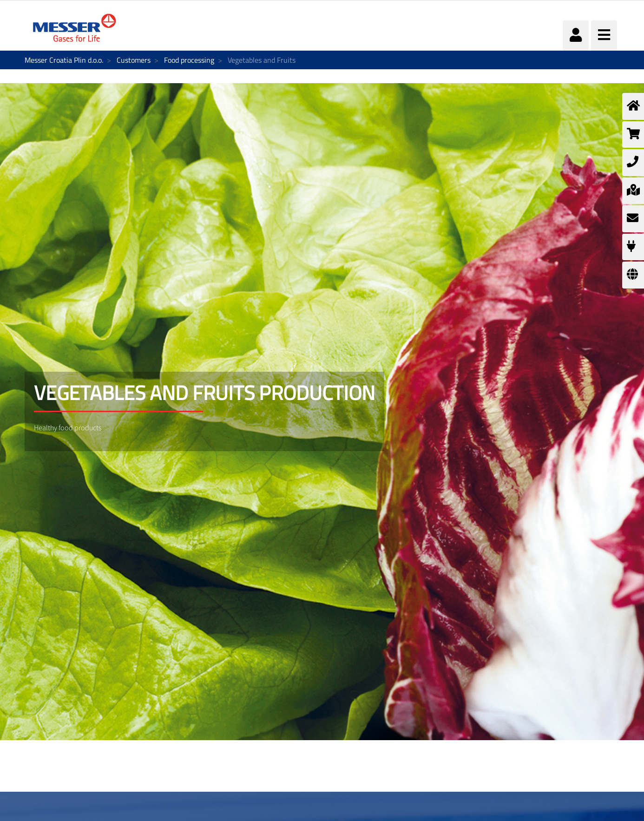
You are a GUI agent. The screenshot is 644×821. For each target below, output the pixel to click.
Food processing (189, 60)
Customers (134, 60)
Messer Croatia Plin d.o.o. (64, 60)
